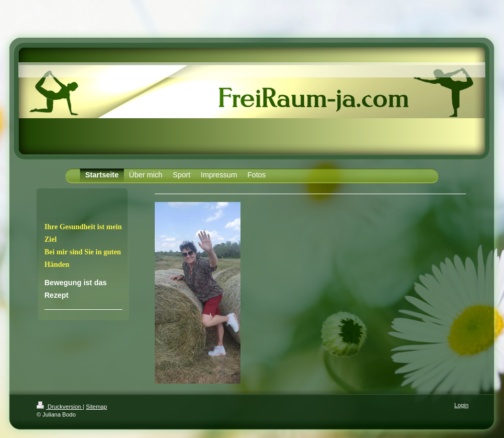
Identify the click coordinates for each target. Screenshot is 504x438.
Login (461, 405)
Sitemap (96, 407)
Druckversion (60, 407)
